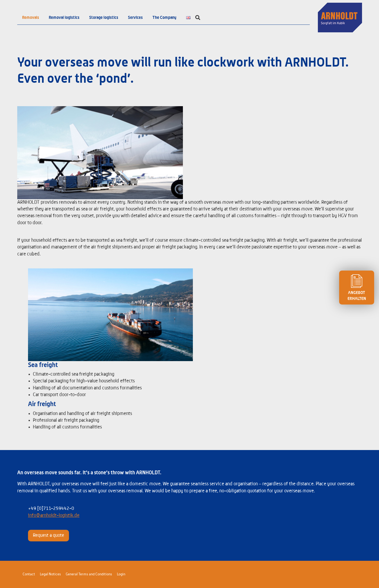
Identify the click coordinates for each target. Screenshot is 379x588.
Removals (31, 18)
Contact (29, 574)
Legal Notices (50, 574)
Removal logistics (64, 18)
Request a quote (48, 535)
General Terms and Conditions (89, 574)
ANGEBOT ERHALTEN (357, 288)
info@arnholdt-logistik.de (54, 516)
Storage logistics (104, 18)
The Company (164, 18)
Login (121, 574)
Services (135, 18)
